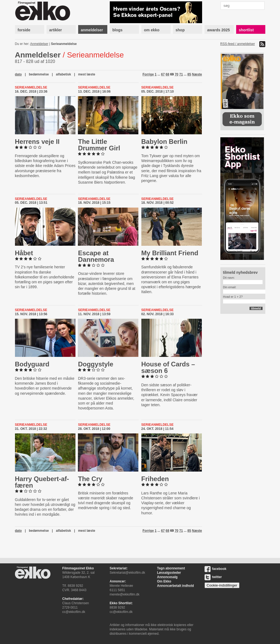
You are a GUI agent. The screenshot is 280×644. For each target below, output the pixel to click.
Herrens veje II (37, 142)
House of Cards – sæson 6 (168, 367)
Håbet (24, 253)
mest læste (87, 74)
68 (167, 74)
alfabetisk (63, 74)
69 (172, 74)
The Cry (90, 479)
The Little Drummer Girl (99, 145)
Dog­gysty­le (95, 364)
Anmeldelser (39, 44)
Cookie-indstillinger (222, 585)
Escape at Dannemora (96, 256)
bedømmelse (39, 74)
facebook (216, 569)
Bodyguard (32, 364)
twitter (213, 577)
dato (18, 74)
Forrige (148, 74)
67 (163, 74)
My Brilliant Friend (170, 253)
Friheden (155, 479)
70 (176, 74)
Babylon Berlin (164, 142)
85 (189, 74)
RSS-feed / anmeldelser (238, 44)
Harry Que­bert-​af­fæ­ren (42, 482)
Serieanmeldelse (64, 44)
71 (181, 74)
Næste (197, 74)
